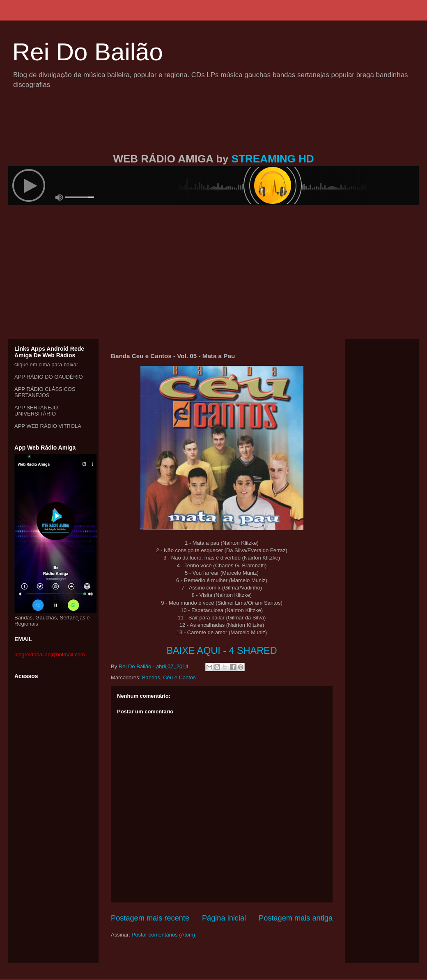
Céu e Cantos (179, 677)
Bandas (151, 677)
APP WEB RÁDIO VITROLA (48, 426)
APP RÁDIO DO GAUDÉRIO (49, 377)
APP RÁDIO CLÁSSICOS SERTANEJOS (45, 392)
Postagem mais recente (150, 918)
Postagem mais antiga (296, 918)
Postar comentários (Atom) (164, 935)
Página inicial (224, 918)
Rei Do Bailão (88, 52)
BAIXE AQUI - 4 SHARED (222, 651)
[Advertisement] (213, 130)
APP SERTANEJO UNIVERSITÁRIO (36, 411)
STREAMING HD (273, 159)
